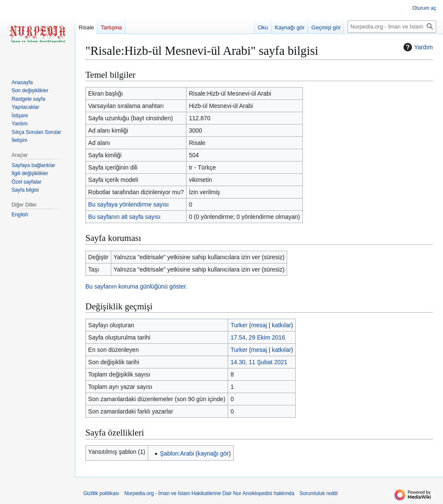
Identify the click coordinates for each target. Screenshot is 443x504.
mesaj (259, 325)
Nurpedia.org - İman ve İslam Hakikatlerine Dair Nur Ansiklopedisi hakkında (209, 493)
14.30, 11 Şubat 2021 (259, 362)
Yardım (417, 47)
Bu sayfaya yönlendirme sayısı (129, 204)
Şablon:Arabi (177, 453)
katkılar (281, 325)
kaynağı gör (213, 453)
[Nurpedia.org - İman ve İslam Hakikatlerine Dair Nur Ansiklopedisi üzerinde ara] (392, 27)
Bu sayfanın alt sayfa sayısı (124, 217)
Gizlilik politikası (101, 493)
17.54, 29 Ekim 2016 (258, 337)
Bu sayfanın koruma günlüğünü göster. (136, 286)
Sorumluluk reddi (319, 493)
